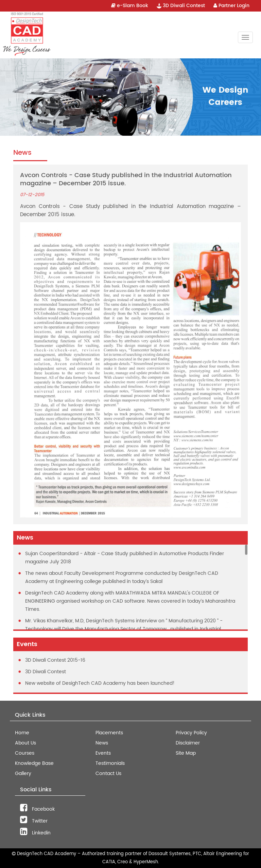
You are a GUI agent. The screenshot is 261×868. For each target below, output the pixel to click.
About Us (25, 743)
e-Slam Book (130, 6)
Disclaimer (188, 743)
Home (22, 733)
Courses (25, 753)
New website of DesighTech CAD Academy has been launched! (100, 683)
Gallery (23, 773)
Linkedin (35, 833)
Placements (109, 733)
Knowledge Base (34, 763)
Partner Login (231, 6)
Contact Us (108, 773)
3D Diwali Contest (181, 6)
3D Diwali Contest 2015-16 (55, 660)
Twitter (34, 821)
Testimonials (110, 763)
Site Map (186, 753)
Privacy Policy (191, 733)
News (102, 743)
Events (103, 753)
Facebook (37, 809)
